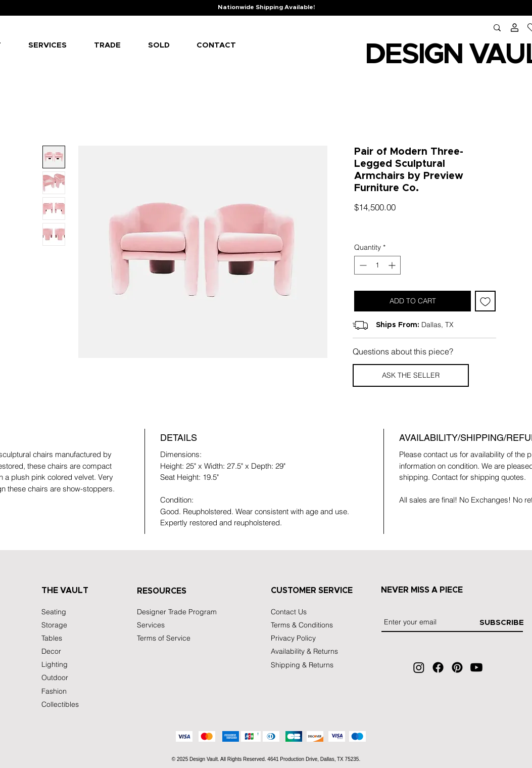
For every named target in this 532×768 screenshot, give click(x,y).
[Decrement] (362, 265)
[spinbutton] (377, 265)
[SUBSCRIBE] (502, 623)
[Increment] (393, 265)
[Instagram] (419, 667)
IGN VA (461, 55)
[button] (411, 375)
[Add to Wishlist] (485, 301)
